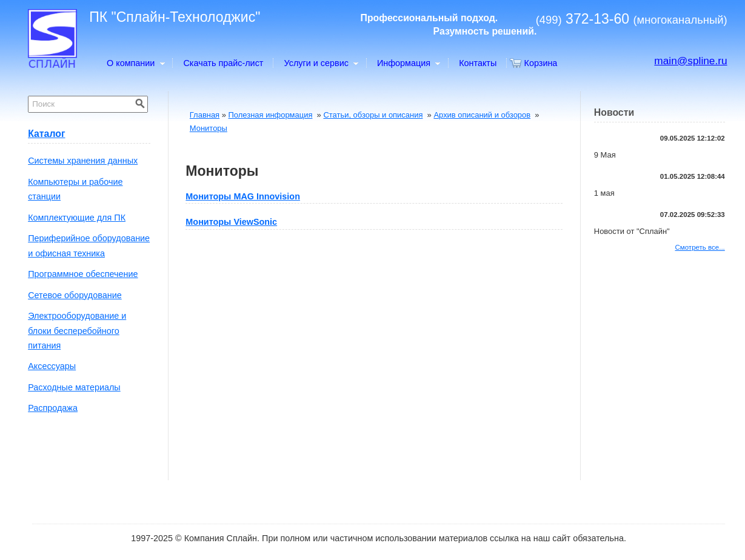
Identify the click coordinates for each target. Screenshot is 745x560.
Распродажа (53, 408)
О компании (135, 63)
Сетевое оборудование (75, 295)
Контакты (478, 63)
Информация (408, 63)
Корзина (541, 63)
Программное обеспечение (83, 274)
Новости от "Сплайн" (632, 231)
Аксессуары (52, 366)
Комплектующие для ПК (77, 218)
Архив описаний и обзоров (482, 115)
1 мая (604, 193)
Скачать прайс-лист (223, 63)
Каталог (46, 134)
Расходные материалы (74, 387)
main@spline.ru (690, 61)
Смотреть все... (700, 247)
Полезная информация (271, 115)
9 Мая (605, 155)
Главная (205, 115)
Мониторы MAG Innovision (243, 196)
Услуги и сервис (321, 63)
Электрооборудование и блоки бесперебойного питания (77, 331)
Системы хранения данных (83, 161)
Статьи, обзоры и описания (373, 115)
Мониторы (209, 128)
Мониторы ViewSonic (231, 222)
